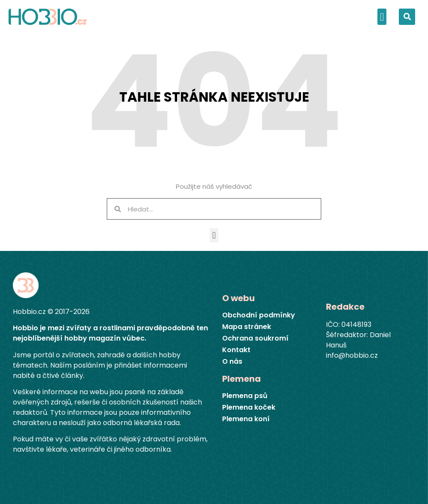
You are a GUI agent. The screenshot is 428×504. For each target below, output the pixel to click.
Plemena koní (246, 419)
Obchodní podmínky (259, 315)
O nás (232, 362)
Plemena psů (245, 396)
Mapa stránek (247, 327)
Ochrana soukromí (255, 338)
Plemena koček (249, 407)
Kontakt (236, 350)
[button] (382, 17)
